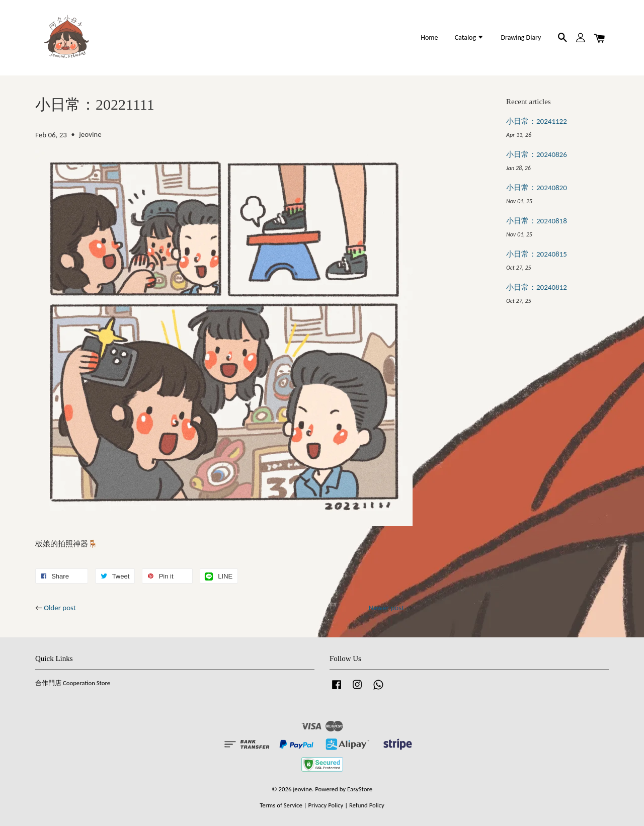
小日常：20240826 (537, 154)
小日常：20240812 (537, 287)
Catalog (470, 37)
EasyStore (360, 789)
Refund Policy (367, 805)
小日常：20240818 (537, 221)
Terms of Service (281, 805)
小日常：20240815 (537, 254)
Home (429, 37)
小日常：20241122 (537, 121)
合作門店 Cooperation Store (73, 683)
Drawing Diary (521, 37)
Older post (60, 608)
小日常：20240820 (537, 188)
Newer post (386, 608)
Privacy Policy (326, 805)
